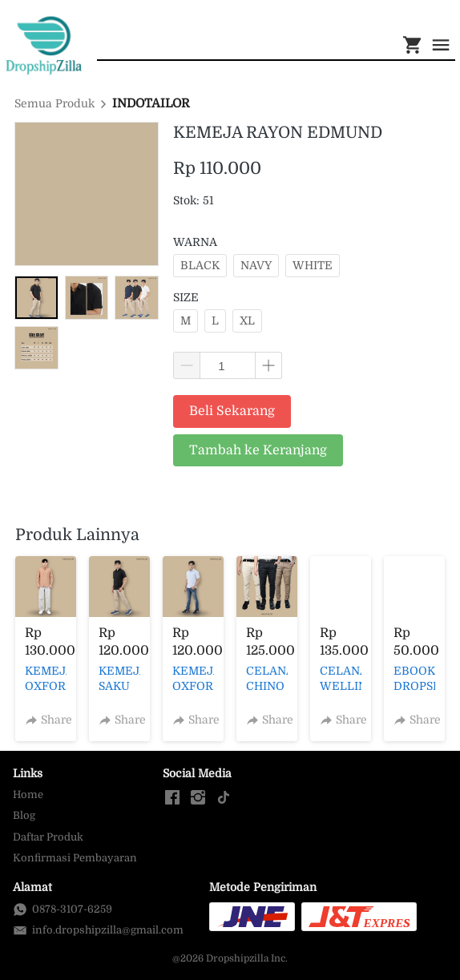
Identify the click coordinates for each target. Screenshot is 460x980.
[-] (172, 798)
